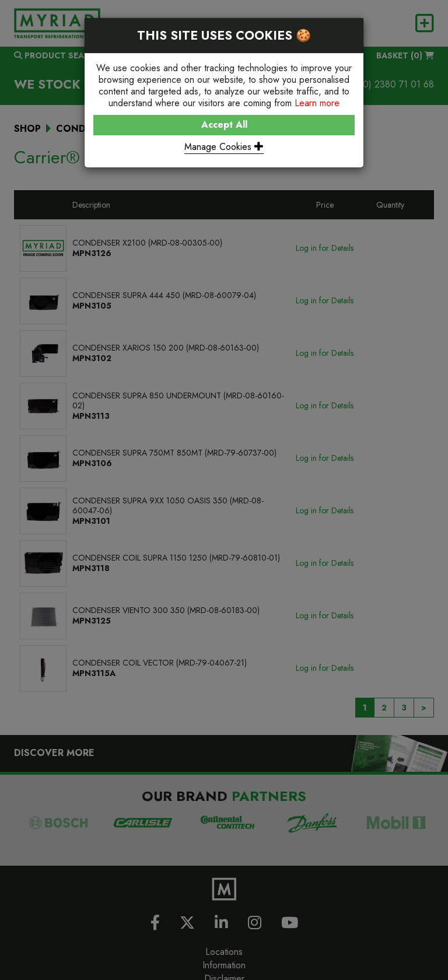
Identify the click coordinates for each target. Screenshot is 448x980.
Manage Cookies (224, 147)
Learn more (317, 103)
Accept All (224, 125)
